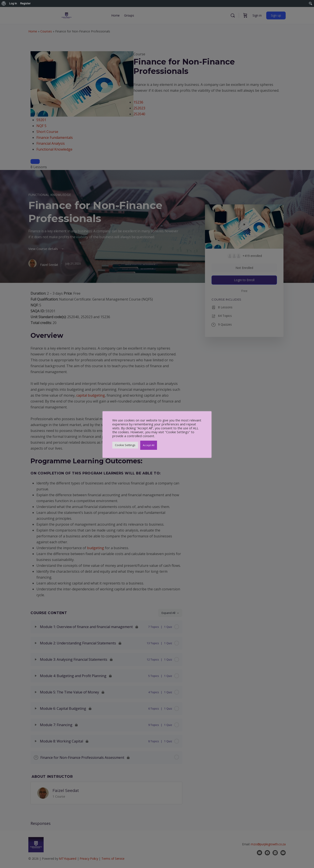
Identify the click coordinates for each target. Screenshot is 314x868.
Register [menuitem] (26, 3)
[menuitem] (4, 3)
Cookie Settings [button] (125, 445)
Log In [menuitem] (13, 3)
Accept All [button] (149, 445)
